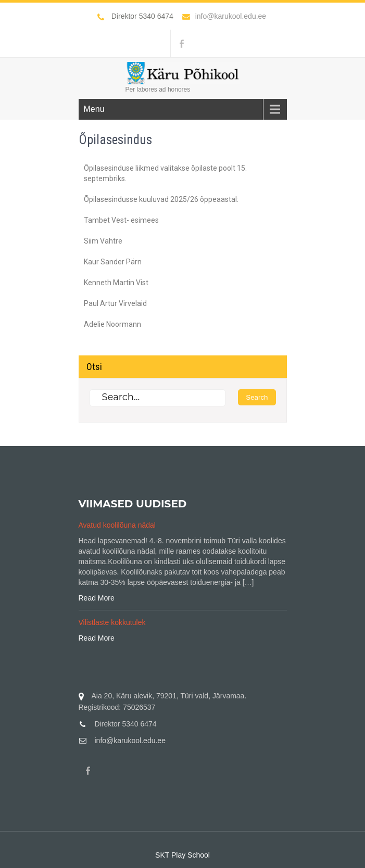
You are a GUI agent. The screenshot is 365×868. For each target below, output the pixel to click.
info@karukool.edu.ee (224, 16)
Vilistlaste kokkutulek (112, 622)
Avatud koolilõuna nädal (117, 525)
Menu (94, 109)
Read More (97, 598)
